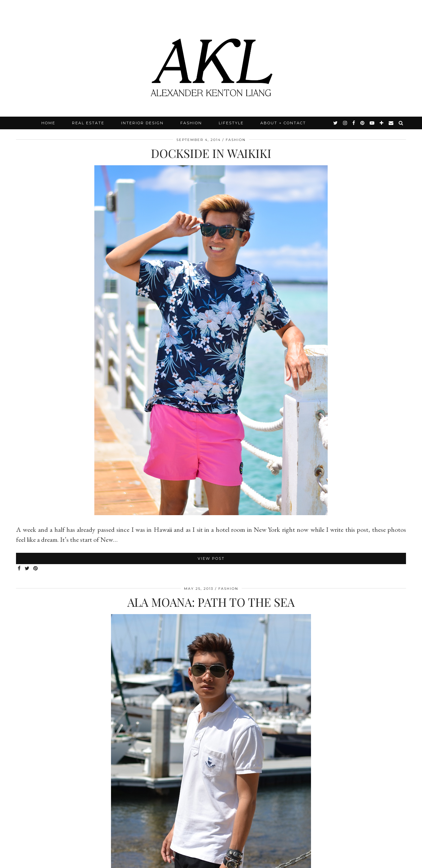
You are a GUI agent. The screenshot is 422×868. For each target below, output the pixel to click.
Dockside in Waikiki (211, 153)
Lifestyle (231, 123)
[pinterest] (363, 123)
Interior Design (142, 123)
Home (48, 123)
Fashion (191, 123)
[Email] (391, 123)
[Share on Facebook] (19, 569)
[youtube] (372, 123)
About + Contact (283, 123)
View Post (211, 558)
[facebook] (354, 123)
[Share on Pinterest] (36, 569)
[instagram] (345, 123)
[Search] (401, 123)
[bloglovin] (382, 123)
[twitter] (336, 123)
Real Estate (88, 123)
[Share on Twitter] (27, 569)
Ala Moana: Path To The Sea (211, 602)
